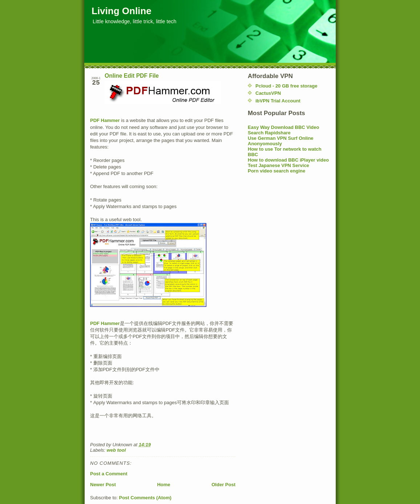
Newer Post (103, 485)
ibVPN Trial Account (278, 101)
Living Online (122, 11)
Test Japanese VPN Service (278, 165)
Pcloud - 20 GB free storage (286, 86)
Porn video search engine (276, 171)
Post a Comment (109, 474)
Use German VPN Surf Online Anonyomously (281, 141)
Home (163, 485)
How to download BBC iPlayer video (288, 160)
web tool (116, 450)
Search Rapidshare (269, 133)
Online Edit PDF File (132, 76)
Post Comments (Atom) (145, 498)
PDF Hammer (105, 120)
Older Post (223, 485)
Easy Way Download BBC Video (284, 127)
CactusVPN (268, 93)
